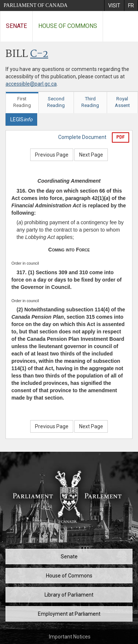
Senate (16, 26)
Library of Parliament (69, 595)
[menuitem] (114, 6)
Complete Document (82, 137)
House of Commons (68, 26)
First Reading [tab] (22, 102)
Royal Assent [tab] (122, 102)
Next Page (91, 155)
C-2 (39, 54)
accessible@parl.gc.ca (31, 84)
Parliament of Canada (36, 5)
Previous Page (52, 155)
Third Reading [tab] (90, 102)
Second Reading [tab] (56, 102)
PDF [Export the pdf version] (121, 137)
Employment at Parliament (69, 614)
